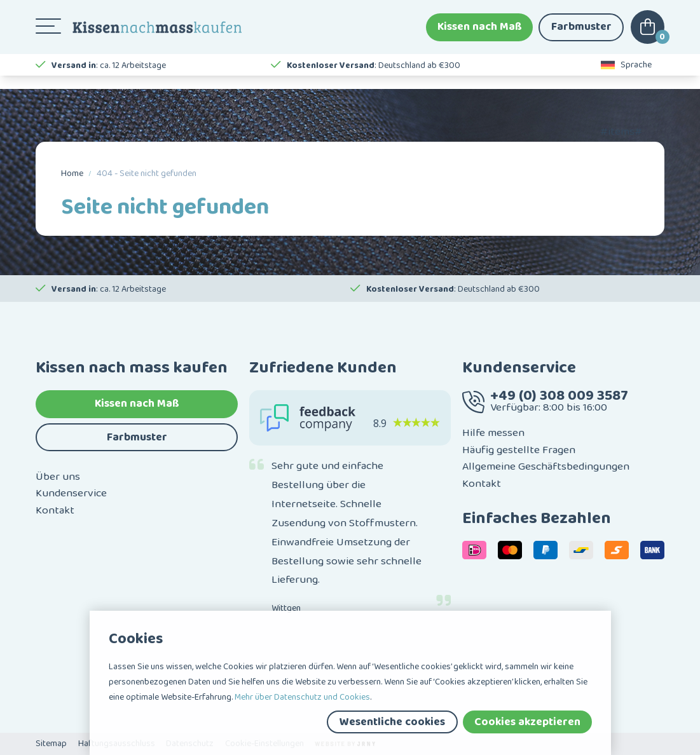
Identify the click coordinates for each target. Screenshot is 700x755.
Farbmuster (581, 32)
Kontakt (55, 510)
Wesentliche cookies (392, 722)
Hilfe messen (493, 433)
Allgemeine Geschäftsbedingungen (546, 466)
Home (72, 173)
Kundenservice (71, 493)
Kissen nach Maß (480, 32)
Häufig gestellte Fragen (519, 450)
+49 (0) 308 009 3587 (559, 396)
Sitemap (51, 744)
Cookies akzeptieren (527, 722)
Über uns (58, 477)
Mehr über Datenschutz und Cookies (302, 697)
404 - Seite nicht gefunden (147, 173)
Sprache (626, 76)
